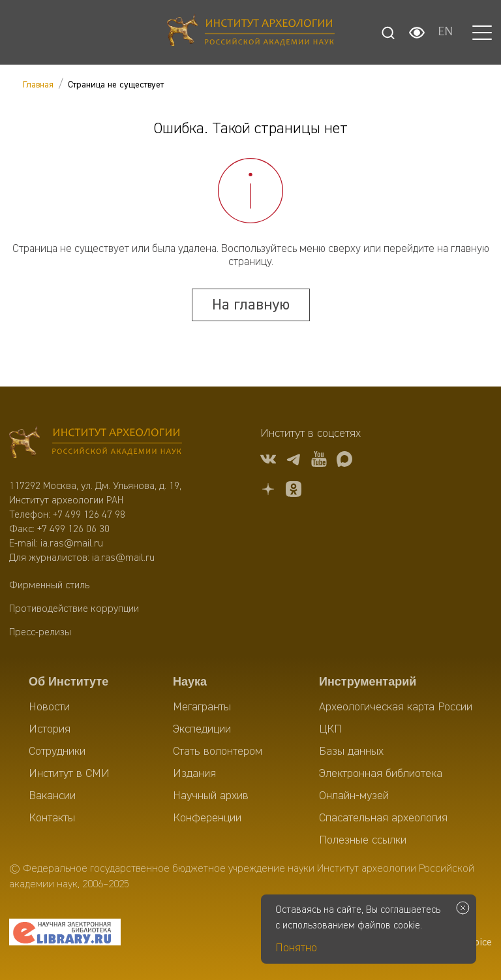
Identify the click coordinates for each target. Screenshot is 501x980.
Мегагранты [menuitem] (202, 707)
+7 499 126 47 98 (89, 515)
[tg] (294, 461)
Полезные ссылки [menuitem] (363, 840)
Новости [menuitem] (49, 707)
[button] (482, 33)
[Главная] (251, 32)
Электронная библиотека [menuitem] (381, 774)
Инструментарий (368, 682)
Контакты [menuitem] (52, 818)
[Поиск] (388, 33)
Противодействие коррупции (74, 609)
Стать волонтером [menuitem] (218, 751)
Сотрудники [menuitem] (57, 751)
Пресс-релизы (40, 633)
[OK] (294, 491)
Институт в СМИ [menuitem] (69, 774)
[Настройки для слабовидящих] (417, 33)
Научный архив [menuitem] (211, 796)
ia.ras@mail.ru (72, 544)
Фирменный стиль (49, 586)
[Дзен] (268, 491)
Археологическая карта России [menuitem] (396, 707)
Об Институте (68, 682)
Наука (190, 682)
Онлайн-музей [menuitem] (354, 796)
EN (445, 33)
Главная (38, 85)
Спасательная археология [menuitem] (383, 818)
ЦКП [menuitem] (330, 729)
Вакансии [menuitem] (52, 796)
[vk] (268, 461)
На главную (251, 305)
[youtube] (319, 461)
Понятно (296, 948)
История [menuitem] (50, 729)
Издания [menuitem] (194, 774)
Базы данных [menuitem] (351, 751)
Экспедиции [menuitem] (202, 729)
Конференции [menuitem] (207, 818)
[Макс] (344, 461)
